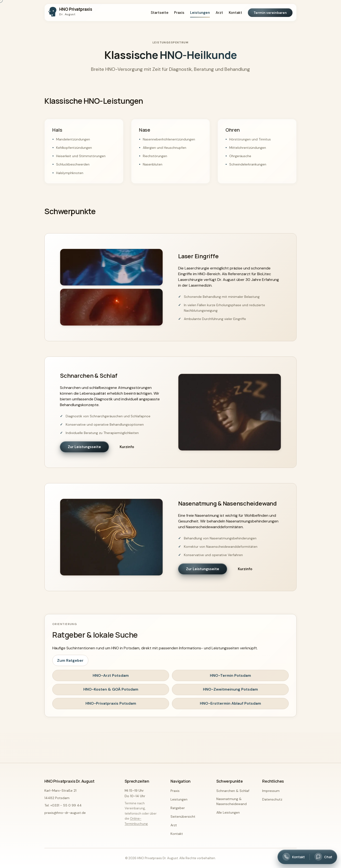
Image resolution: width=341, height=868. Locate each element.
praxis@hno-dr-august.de (65, 813)
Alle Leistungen (228, 812)
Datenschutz (272, 799)
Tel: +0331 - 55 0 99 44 (63, 805)
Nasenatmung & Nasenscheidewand (232, 801)
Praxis (179, 13)
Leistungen (200, 13)
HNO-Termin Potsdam (230, 675)
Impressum (271, 791)
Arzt (219, 13)
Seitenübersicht (183, 816)
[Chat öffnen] (323, 857)
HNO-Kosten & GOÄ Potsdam (111, 689)
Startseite (160, 13)
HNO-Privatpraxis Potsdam (111, 703)
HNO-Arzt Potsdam (111, 675)
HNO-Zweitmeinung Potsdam (230, 689)
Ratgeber (178, 808)
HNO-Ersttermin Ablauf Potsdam (230, 703)
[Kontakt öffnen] (294, 857)
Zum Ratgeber (70, 660)
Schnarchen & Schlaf (233, 791)
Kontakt (235, 13)
